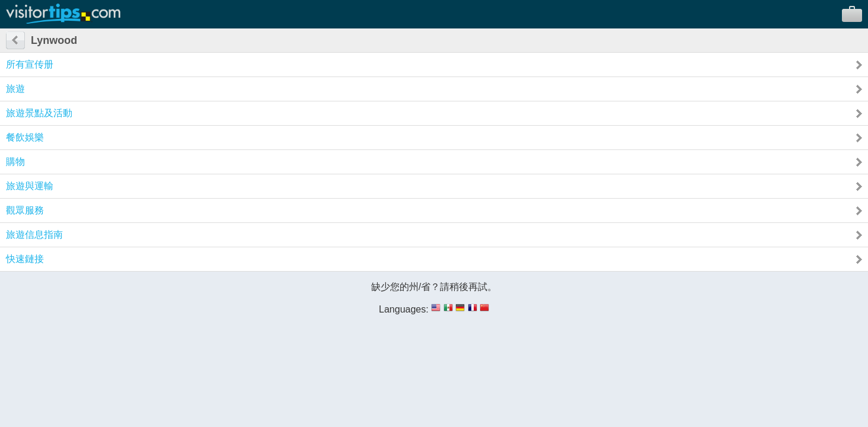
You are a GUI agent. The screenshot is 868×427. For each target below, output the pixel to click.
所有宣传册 (30, 64)
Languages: (404, 309)
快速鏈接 (25, 259)
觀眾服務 (25, 210)
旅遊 (15, 89)
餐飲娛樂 (25, 137)
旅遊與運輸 (30, 186)
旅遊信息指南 (34, 235)
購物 (15, 162)
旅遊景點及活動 (39, 113)
